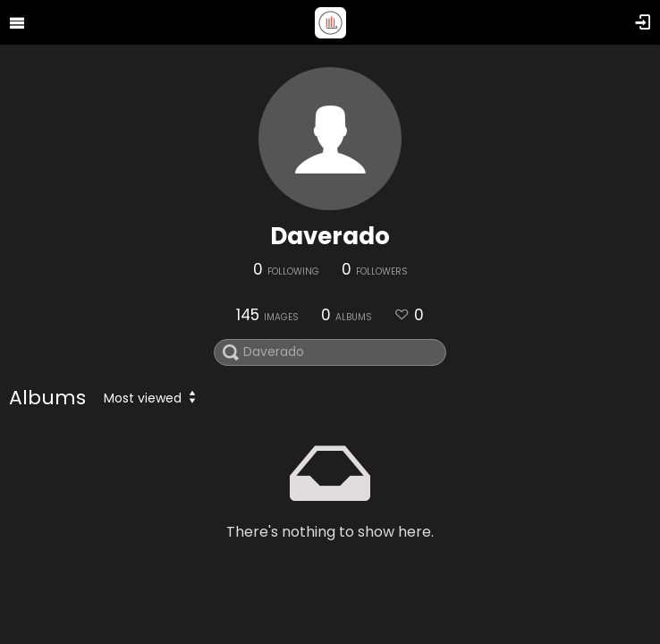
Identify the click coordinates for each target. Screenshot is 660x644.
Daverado (330, 236)
